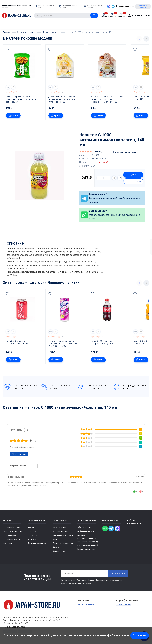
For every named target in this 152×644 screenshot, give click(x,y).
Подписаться (118, 573)
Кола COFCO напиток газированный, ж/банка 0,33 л (20, 342)
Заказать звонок (143, 6)
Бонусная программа (37, 543)
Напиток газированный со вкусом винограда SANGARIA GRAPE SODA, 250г (63, 343)
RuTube (84, 604)
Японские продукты (11, 539)
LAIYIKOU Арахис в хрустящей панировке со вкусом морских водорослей (22, 99)
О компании (58, 539)
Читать (98, 152)
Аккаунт (31, 527)
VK (79, 604)
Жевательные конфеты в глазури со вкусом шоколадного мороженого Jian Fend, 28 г (108, 99)
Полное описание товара (127, 152)
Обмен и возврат (85, 527)
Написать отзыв (19, 454)
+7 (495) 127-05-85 (127, 600)
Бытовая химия (10, 535)
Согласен (140, 635)
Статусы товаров (60, 531)
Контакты (32, 539)
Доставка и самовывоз (63, 543)
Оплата (56, 547)
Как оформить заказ (87, 549)
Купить (13, 115)
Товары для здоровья (13, 531)
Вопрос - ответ (59, 551)
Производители (59, 527)
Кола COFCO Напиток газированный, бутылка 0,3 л (105, 342)
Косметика (8, 543)
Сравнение (32, 531)
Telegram (92, 604)
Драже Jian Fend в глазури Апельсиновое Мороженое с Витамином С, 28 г (63, 99)
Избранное (32, 535)
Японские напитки (64, 282)
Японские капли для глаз (14, 527)
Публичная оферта (86, 531)
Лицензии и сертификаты (63, 535)
